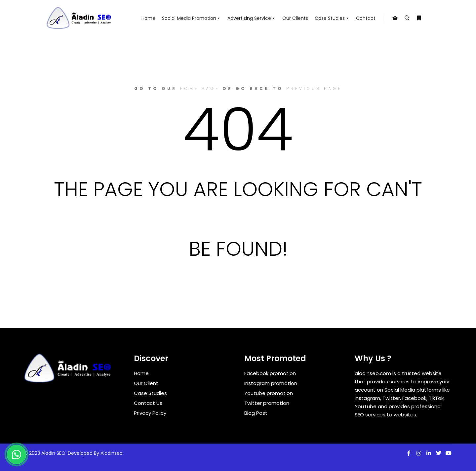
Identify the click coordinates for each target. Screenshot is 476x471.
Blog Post (256, 413)
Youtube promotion (269, 393)
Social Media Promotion (191, 18)
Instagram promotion (271, 383)
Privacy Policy (150, 413)
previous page (314, 88)
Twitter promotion (267, 403)
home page (200, 88)
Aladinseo (112, 453)
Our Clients (295, 18)
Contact (366, 18)
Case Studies (332, 18)
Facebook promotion (270, 373)
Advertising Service (252, 18)
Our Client (146, 383)
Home (148, 18)
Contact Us (148, 403)
